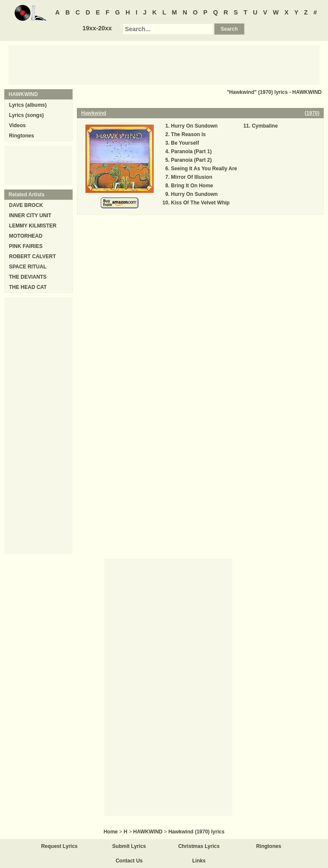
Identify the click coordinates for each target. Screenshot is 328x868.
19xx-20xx (97, 28)
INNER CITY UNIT (30, 216)
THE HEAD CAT (28, 287)
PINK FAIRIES (26, 246)
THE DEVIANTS (28, 277)
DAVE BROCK (26, 205)
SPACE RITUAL (28, 267)
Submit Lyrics (129, 846)
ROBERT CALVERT (32, 256)
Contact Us (129, 861)
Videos (17, 125)
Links (199, 861)
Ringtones (22, 136)
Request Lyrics (59, 846)
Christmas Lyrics (199, 846)
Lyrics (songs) (26, 115)
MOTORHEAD (26, 236)
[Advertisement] (164, 64)
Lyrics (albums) (28, 105)
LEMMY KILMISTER (33, 226)
